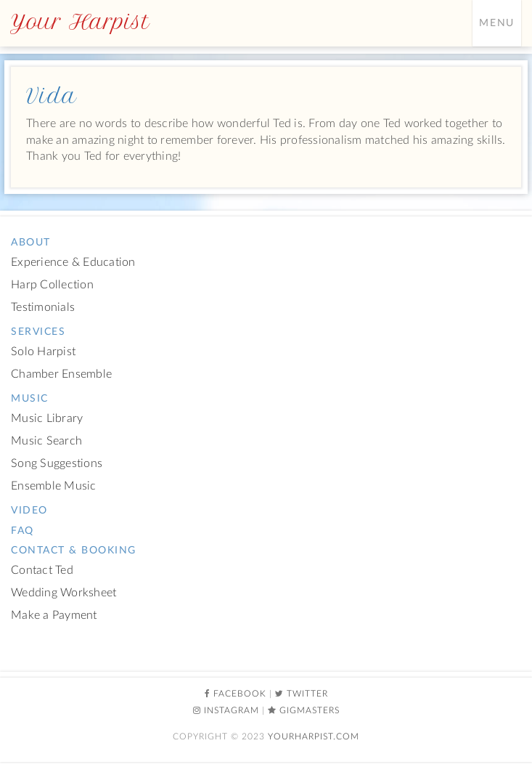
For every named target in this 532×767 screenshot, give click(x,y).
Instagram (232, 710)
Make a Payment (54, 616)
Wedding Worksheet (64, 593)
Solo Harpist (43, 352)
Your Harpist (80, 22)
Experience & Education (73, 263)
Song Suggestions (57, 464)
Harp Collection (52, 285)
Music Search (46, 441)
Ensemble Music (54, 486)
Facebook (240, 694)
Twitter (307, 694)
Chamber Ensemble (61, 374)
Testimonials (43, 308)
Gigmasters (310, 710)
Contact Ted (42, 571)
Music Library (47, 419)
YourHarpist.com (314, 736)
